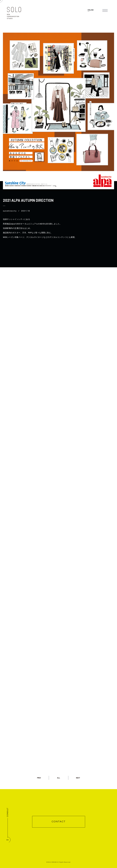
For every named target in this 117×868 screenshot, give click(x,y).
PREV (39, 778)
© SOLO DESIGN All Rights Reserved (58, 862)
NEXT (78, 778)
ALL (59, 778)
